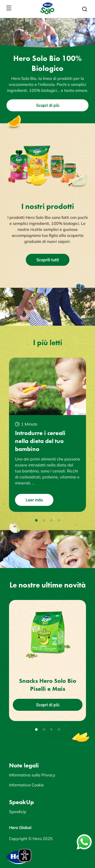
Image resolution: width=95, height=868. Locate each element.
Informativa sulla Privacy (32, 775)
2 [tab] (44, 521)
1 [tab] (36, 521)
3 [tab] (51, 521)
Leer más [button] (34, 500)
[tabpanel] (47, 435)
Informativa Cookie (26, 785)
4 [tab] (59, 521)
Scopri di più (48, 105)
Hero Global (20, 828)
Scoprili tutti (48, 260)
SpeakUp (18, 812)
